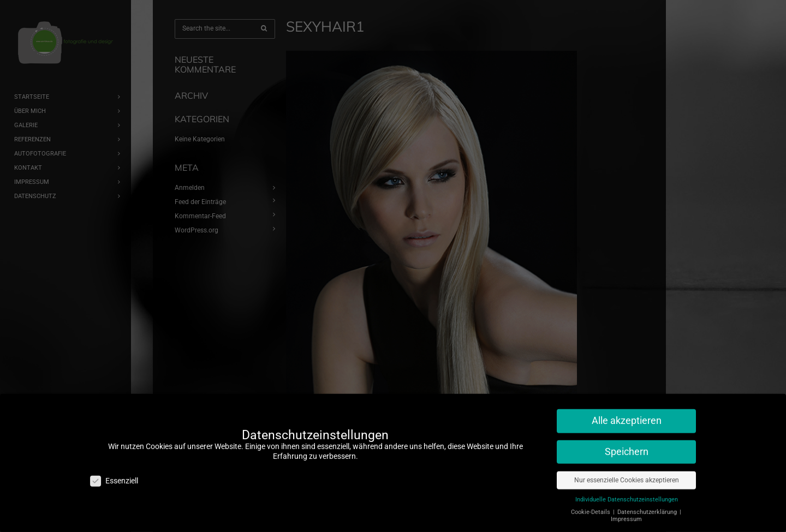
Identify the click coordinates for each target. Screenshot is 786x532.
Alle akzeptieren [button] (627, 416)
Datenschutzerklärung (648, 507)
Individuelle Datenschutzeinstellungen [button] (627, 495)
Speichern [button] (627, 447)
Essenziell (114, 476)
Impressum (626, 514)
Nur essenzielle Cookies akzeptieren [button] (627, 475)
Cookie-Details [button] (591, 507)
